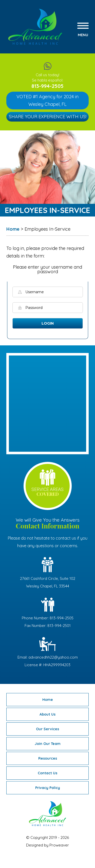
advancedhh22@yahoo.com (53, 657)
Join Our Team (48, 744)
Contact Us (48, 773)
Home (48, 700)
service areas (48, 492)
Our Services (48, 729)
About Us (48, 714)
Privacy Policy (48, 788)
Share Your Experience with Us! (48, 117)
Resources (48, 758)
